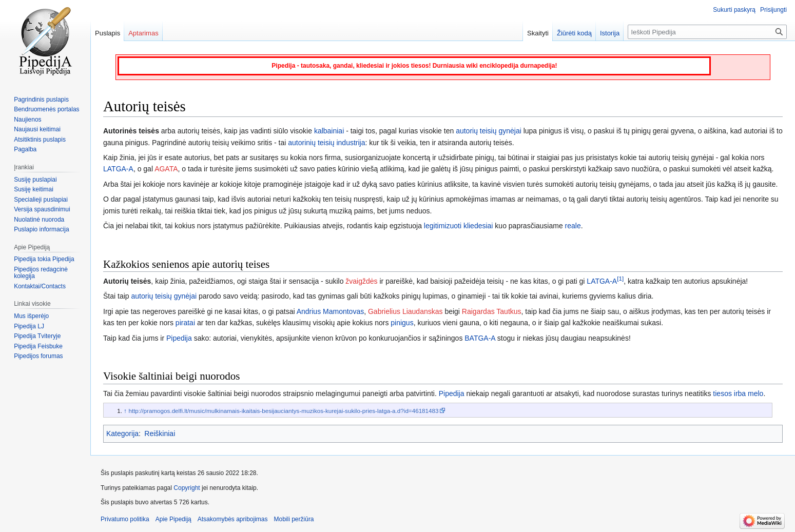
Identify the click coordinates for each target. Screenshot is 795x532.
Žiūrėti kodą (574, 33)
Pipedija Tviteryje (37, 336)
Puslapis (108, 33)
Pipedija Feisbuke (38, 346)
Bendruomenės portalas (46, 109)
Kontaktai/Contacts (40, 286)
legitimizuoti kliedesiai (459, 226)
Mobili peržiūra (294, 519)
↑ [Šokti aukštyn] (125, 411)
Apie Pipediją (173, 519)
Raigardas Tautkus (492, 311)
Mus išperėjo (31, 316)
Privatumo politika (125, 519)
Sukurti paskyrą (734, 10)
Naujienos (27, 120)
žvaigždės (361, 281)
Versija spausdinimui (42, 209)
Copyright (187, 488)
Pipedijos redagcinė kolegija (41, 273)
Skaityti (538, 33)
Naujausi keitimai (37, 129)
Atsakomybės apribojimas (233, 519)
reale (573, 226)
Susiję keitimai (34, 189)
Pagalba (25, 149)
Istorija (610, 33)
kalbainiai (329, 131)
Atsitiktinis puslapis (40, 140)
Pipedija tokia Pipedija (44, 259)
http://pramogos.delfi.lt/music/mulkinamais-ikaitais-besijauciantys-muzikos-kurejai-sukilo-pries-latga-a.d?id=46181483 (283, 411)
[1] (620, 278)
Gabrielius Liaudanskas (405, 311)
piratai (185, 323)
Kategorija (122, 434)
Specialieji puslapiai (41, 200)
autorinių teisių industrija (326, 143)
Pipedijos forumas (38, 356)
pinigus (402, 323)
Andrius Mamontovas (331, 311)
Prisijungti (773, 10)
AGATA (166, 169)
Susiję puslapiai (35, 180)
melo (755, 393)
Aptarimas (143, 33)
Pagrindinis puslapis (41, 100)
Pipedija (179, 338)
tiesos (722, 393)
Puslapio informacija (41, 229)
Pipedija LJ (29, 326)
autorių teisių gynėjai (489, 131)
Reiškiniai (160, 434)
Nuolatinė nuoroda (39, 220)
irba (740, 393)
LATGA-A (118, 169)
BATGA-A (480, 338)
